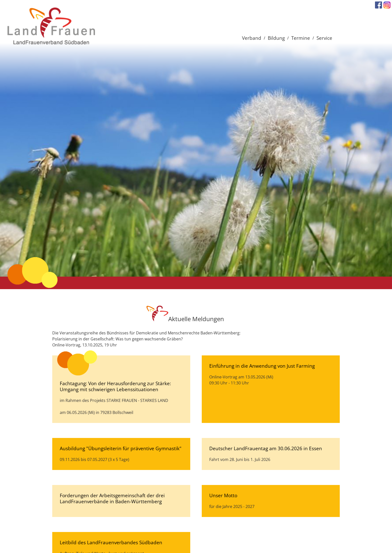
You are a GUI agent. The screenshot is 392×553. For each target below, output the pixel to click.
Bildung (276, 38)
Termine (301, 38)
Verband (252, 38)
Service (324, 38)
